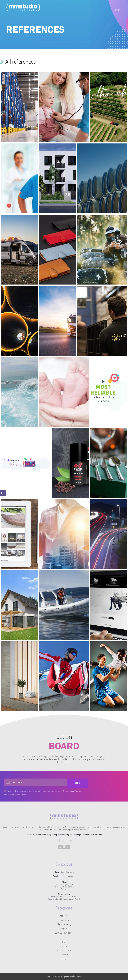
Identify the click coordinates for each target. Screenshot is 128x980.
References (64, 955)
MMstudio (50, 976)
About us (64, 946)
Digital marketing (64, 924)
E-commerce (64, 920)
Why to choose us (64, 950)
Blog (64, 942)
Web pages (64, 916)
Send (77, 783)
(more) (24, 795)
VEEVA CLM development (64, 933)
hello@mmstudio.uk (67, 876)
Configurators (64, 928)
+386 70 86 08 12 (67, 872)
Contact (64, 959)
